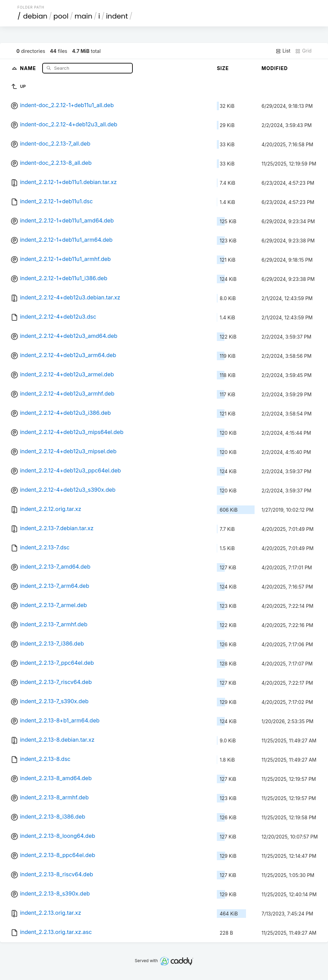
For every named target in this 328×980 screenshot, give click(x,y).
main (83, 16)
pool (61, 16)
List (283, 51)
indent (117, 16)
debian (35, 16)
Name (29, 68)
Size (223, 68)
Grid (303, 51)
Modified (275, 68)
